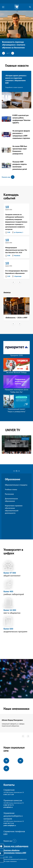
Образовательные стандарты (16, 485)
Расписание (9, 494)
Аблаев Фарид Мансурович (12, 720)
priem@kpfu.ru (8, 807)
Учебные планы (11, 489)
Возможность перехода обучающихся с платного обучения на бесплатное (14, 45)
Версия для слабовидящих (16, 846)
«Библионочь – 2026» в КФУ (16, 318)
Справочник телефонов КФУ (14, 833)
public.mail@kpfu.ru (10, 825)
